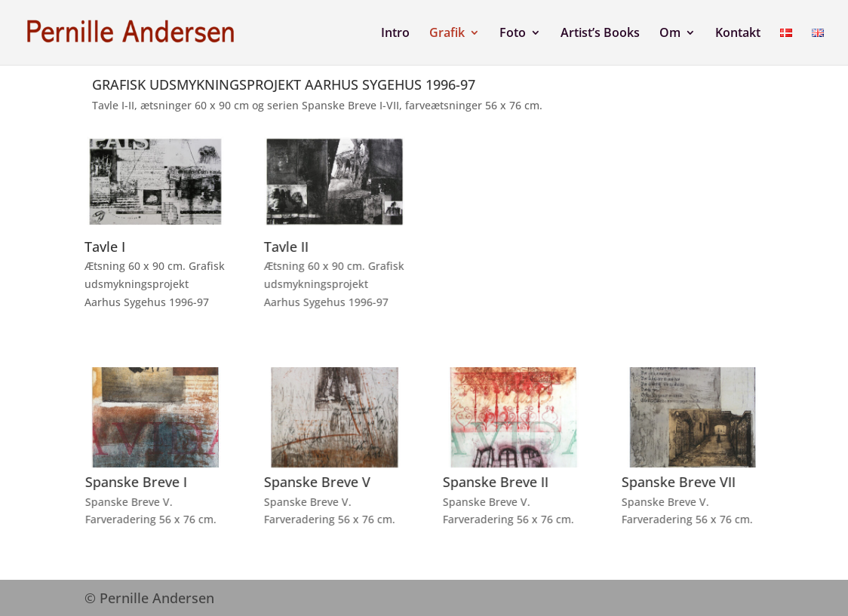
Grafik (447, 34)
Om (670, 34)
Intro (395, 34)
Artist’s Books (600, 34)
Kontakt (738, 34)
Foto (513, 34)
